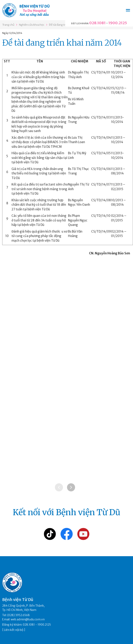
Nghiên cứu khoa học (32, 25)
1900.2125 (118, 23)
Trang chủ (8, 25)
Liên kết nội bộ (14, 630)
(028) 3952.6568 (18, 615)
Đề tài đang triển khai (62, 25)
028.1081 (97, 23)
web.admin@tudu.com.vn (28, 619)
